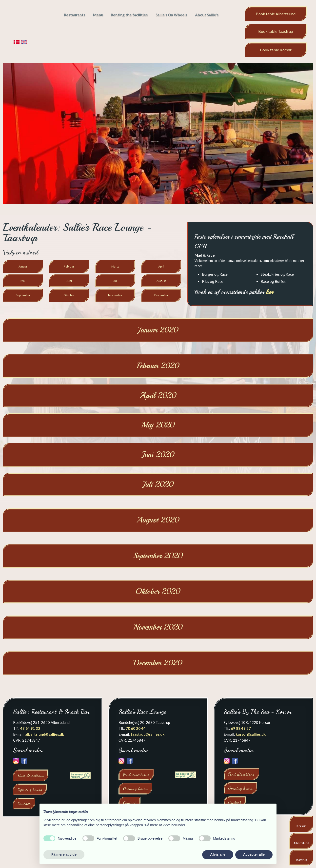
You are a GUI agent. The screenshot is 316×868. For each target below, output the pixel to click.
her (269, 292)
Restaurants (75, 15)
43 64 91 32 (30, 728)
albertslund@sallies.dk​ (45, 734)
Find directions (31, 775)
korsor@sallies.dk (251, 734)
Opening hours (30, 789)
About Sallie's (207, 15)
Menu (98, 15)
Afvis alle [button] (218, 854)
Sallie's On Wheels (171, 15)
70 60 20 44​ (136, 728)
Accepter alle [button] (254, 854)
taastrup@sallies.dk (148, 734)
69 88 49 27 (241, 728)
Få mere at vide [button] (64, 854)
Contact (24, 803)
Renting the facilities (129, 15)
